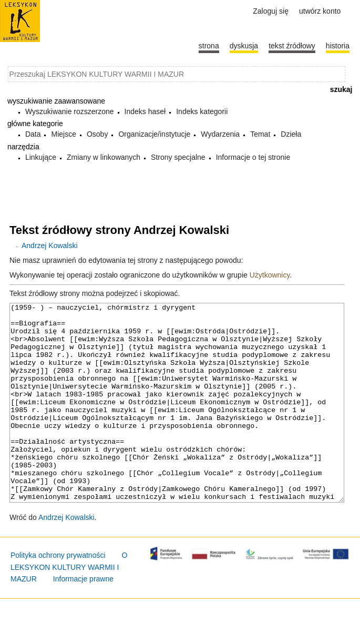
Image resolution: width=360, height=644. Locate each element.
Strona (209, 46)
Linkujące (41, 157)
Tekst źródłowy (292, 46)
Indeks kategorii (202, 111)
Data (33, 134)
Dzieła (291, 134)
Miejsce (63, 134)
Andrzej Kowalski (50, 246)
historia (338, 46)
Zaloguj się (271, 11)
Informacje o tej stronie (253, 157)
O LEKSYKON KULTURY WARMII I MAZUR (69, 606)
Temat (260, 134)
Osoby (97, 134)
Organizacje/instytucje (154, 134)
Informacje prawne (83, 618)
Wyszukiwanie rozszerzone (70, 111)
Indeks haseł (145, 111)
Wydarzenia (220, 134)
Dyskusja (244, 46)
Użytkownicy (270, 275)
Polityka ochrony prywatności (58, 595)
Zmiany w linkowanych (104, 157)
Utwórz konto (320, 11)
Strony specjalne (178, 157)
